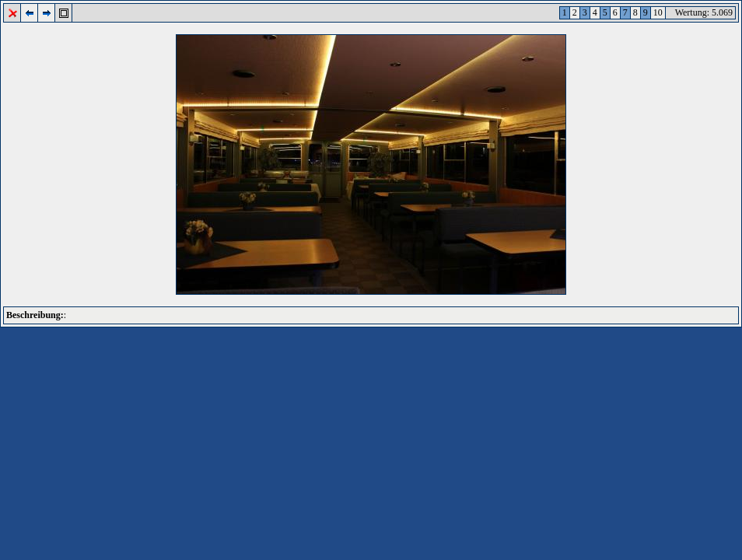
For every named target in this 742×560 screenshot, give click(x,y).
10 (658, 12)
